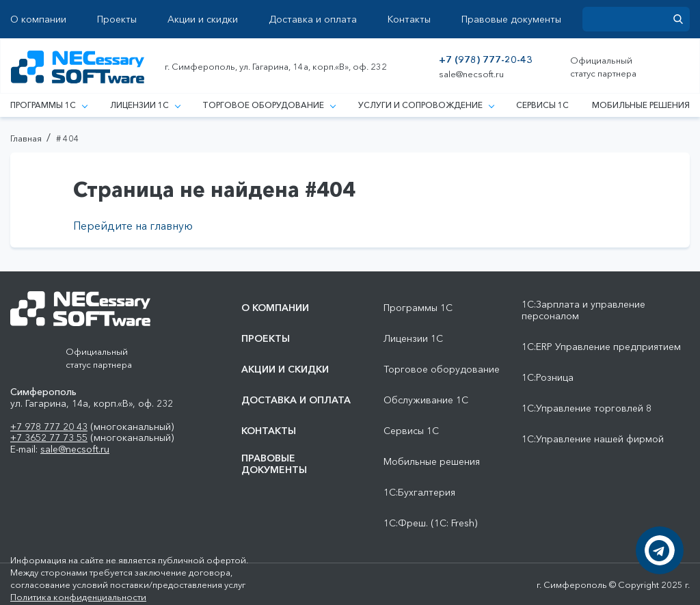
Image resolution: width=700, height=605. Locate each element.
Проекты (117, 19)
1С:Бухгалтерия (419, 493)
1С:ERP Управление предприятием (601, 347)
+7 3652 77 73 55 (49, 438)
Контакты (409, 19)
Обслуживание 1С (426, 400)
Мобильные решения (641, 105)
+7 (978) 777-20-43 (486, 60)
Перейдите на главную (133, 226)
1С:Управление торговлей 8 (587, 408)
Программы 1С (49, 105)
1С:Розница (548, 378)
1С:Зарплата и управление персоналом (583, 310)
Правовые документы (511, 19)
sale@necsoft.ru (471, 74)
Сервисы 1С (542, 105)
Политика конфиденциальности (78, 597)
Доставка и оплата (313, 19)
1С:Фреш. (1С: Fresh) (430, 523)
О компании (38, 19)
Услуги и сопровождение (426, 105)
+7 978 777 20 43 (49, 427)
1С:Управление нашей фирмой (593, 439)
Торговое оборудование (269, 105)
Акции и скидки (203, 19)
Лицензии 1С (145, 105)
